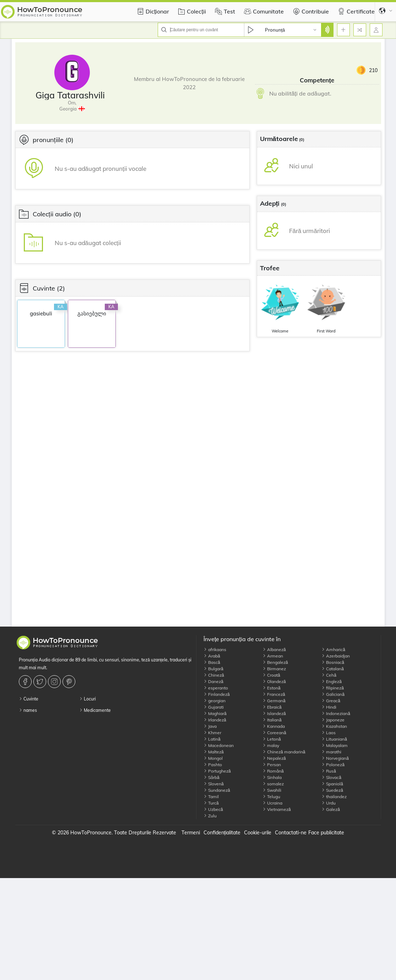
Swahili (272, 790)
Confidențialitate (222, 833)
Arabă (212, 656)
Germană (274, 701)
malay (271, 745)
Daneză (213, 681)
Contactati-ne (291, 833)
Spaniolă (332, 784)
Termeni (191, 833)
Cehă (329, 675)
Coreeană (274, 733)
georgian (215, 701)
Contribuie (310, 11)
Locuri (88, 699)
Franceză (274, 694)
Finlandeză (217, 694)
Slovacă (331, 777)
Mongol (213, 758)
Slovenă (214, 784)
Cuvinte (29, 699)
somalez (273, 784)
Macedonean (219, 745)
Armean (273, 656)
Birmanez (274, 669)
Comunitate (263, 11)
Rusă (329, 771)
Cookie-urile (258, 833)
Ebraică (272, 707)
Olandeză (274, 681)
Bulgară (213, 669)
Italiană (272, 720)
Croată (271, 675)
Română (273, 771)
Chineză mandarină (284, 752)
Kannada (274, 726)
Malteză (214, 752)
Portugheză (217, 771)
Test (224, 11)
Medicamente (95, 710)
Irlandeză (215, 720)
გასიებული (92, 313)
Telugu (271, 797)
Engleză (332, 681)
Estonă (272, 688)
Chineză (214, 675)
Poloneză (333, 765)
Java (210, 726)
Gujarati (214, 707)
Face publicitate (326, 833)
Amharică (333, 649)
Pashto (213, 765)
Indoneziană (336, 713)
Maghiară (215, 713)
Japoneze (333, 720)
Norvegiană (335, 758)
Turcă (211, 803)
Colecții (191, 11)
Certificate (355, 11)
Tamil (211, 797)
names (28, 710)
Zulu (210, 816)
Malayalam (335, 745)
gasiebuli (41, 313)
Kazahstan (334, 726)
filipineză (333, 688)
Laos (329, 733)
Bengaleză (275, 662)
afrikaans (215, 649)
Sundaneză (217, 790)
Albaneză (274, 649)
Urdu (329, 803)
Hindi (329, 707)
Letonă (272, 739)
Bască (212, 662)
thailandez (334, 797)
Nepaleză (274, 758)
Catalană (333, 669)
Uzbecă (213, 809)
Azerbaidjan (336, 656)
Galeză (331, 809)
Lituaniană (334, 739)
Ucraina (272, 803)
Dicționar (152, 11)
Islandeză (274, 713)
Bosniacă (333, 662)
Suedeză (332, 790)
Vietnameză (277, 809)
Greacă (331, 701)
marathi (331, 752)
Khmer (212, 733)
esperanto (216, 688)
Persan (272, 765)
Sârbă (211, 777)
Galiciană (333, 694)
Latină (212, 739)
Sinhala (272, 777)
